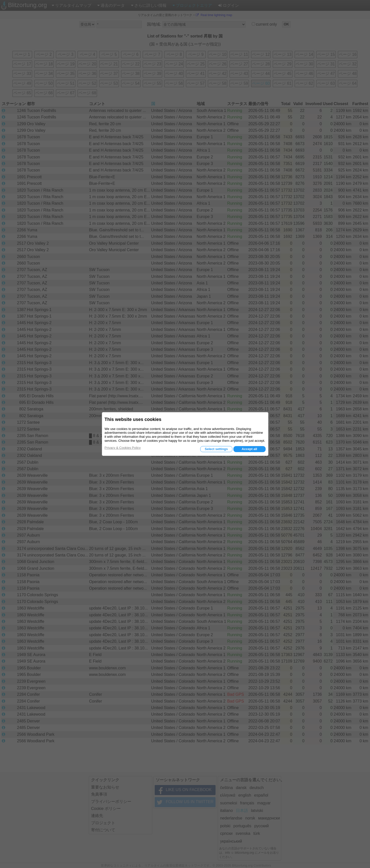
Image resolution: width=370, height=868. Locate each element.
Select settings (216, 449)
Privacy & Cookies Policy (123, 448)
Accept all (249, 449)
